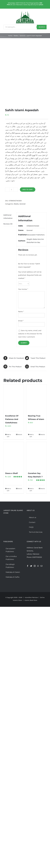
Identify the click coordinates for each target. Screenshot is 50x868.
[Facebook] (28, 566)
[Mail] (41, 566)
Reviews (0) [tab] (8, 224)
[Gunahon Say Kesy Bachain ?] (36, 456)
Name (21, 312)
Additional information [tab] (8, 217)
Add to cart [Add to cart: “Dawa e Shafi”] (9, 490)
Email (21, 321)
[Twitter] (31, 566)
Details (20, 435)
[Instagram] (35, 566)
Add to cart (28, 189)
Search (42, 27)
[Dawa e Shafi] (14, 456)
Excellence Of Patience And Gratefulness (12, 419)
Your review (23, 289)
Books (16, 204)
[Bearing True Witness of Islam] (36, 398)
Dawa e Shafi (11, 473)
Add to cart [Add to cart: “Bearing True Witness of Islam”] (32, 436)
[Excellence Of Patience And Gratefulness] (14, 398)
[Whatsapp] (38, 566)
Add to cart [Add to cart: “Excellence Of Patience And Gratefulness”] (9, 436)
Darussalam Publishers (36, 235)
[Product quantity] (11, 190)
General (22, 204)
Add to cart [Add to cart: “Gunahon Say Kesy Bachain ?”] (32, 490)
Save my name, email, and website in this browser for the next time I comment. (30, 334)
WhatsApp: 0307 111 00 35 (16, 3)
